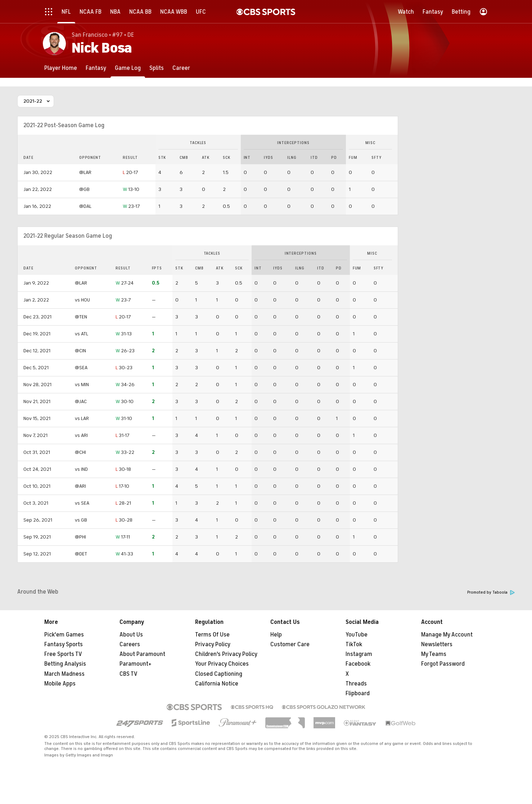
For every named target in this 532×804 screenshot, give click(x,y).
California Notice (217, 684)
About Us (131, 635)
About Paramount (142, 654)
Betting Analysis (65, 664)
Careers (130, 644)
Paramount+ (136, 664)
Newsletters (437, 644)
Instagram (359, 654)
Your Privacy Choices (222, 664)
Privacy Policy (213, 644)
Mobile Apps (60, 684)
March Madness (64, 674)
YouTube (357, 635)
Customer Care (290, 644)
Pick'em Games (64, 635)
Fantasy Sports (64, 644)
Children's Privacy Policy (226, 654)
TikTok (354, 644)
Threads (356, 684)
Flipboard (358, 693)
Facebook (358, 664)
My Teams (434, 654)
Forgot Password (443, 664)
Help (276, 635)
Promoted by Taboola (491, 592)
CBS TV (129, 674)
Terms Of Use (212, 635)
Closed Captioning (219, 674)
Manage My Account (447, 635)
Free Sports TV (63, 654)
